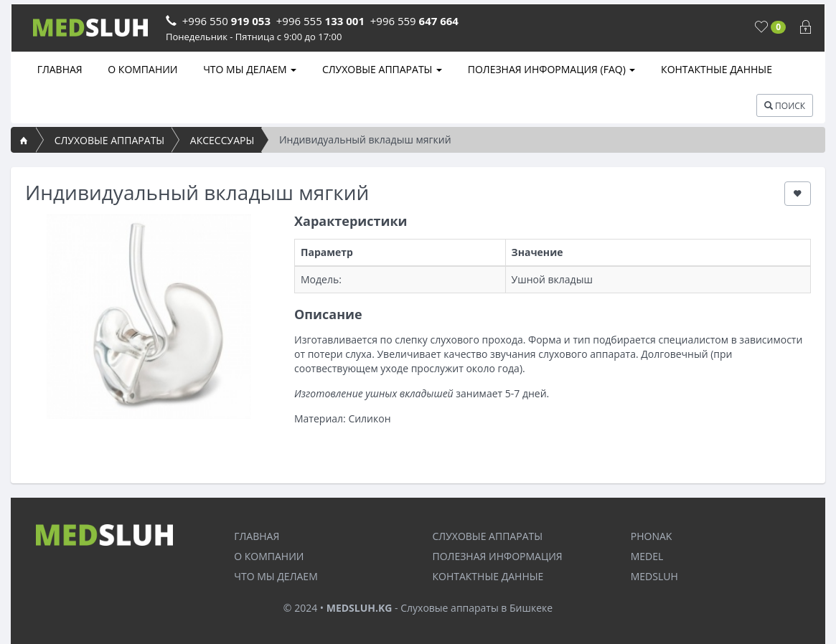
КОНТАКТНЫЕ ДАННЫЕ (715, 69)
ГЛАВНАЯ (58, 69)
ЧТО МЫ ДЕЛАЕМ (249, 69)
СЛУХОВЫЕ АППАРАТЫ (381, 69)
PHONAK (652, 536)
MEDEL (647, 556)
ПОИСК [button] (785, 106)
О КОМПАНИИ (142, 69)
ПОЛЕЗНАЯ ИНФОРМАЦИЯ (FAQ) (550, 69)
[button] (798, 194)
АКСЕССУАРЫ (222, 140)
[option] (149, 317)
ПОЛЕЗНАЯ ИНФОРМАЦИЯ (498, 556)
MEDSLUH (654, 576)
